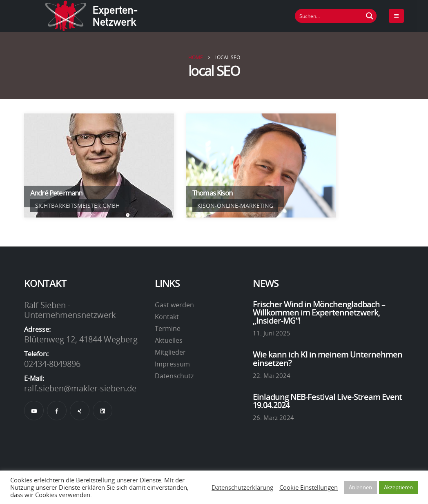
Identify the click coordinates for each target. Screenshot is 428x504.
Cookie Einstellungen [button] (309, 487)
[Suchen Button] (370, 16)
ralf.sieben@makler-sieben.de (80, 388)
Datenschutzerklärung (242, 487)
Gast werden (174, 305)
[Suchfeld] (329, 16)
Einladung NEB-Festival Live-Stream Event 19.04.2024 (328, 401)
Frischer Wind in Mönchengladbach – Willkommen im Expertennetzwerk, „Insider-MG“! (319, 312)
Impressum (172, 364)
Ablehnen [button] (360, 487)
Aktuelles (169, 340)
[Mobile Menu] (396, 16)
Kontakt (167, 317)
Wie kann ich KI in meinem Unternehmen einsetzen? (328, 358)
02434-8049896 (52, 364)
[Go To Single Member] (99, 165)
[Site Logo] (91, 16)
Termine (168, 329)
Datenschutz (174, 376)
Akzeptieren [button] (398, 487)
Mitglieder (170, 352)
